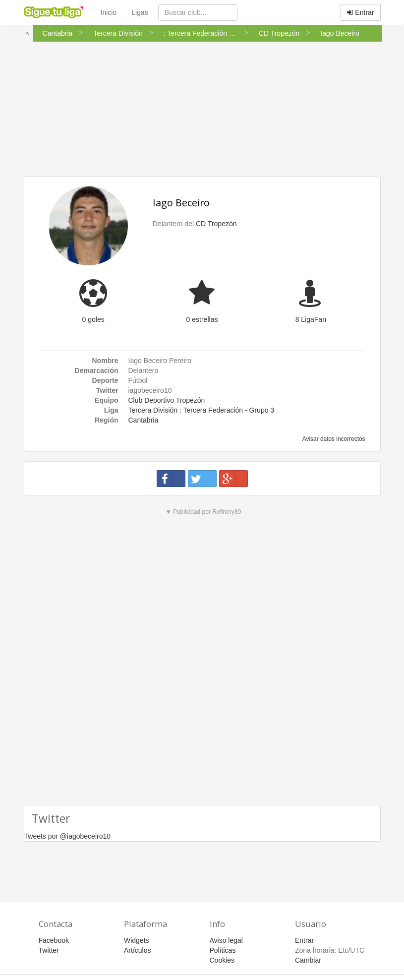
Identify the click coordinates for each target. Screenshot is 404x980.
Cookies (222, 960)
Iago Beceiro (181, 203)
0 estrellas (202, 319)
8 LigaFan (311, 319)
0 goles (93, 319)
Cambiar (308, 960)
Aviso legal (226, 940)
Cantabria (144, 420)
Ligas (140, 12)
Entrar (360, 12)
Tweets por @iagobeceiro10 (68, 836)
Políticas (223, 950)
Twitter (49, 950)
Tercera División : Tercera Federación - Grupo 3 (202, 410)
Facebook (54, 940)
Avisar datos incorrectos (333, 439)
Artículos (137, 950)
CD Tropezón (216, 224)
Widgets (137, 940)
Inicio (109, 12)
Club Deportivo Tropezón (167, 400)
